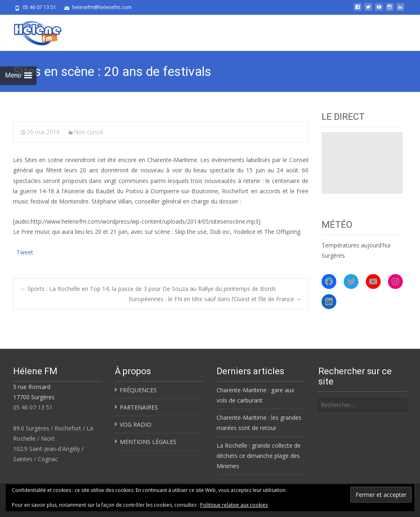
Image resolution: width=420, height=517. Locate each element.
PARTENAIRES (139, 407)
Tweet (25, 251)
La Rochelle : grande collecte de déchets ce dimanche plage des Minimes (259, 456)
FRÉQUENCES (138, 390)
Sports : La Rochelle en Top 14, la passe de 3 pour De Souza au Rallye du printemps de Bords (148, 289)
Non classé (89, 132)
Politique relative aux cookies (234, 505)
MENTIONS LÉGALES (148, 442)
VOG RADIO (136, 424)
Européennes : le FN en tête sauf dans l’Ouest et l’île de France (215, 299)
